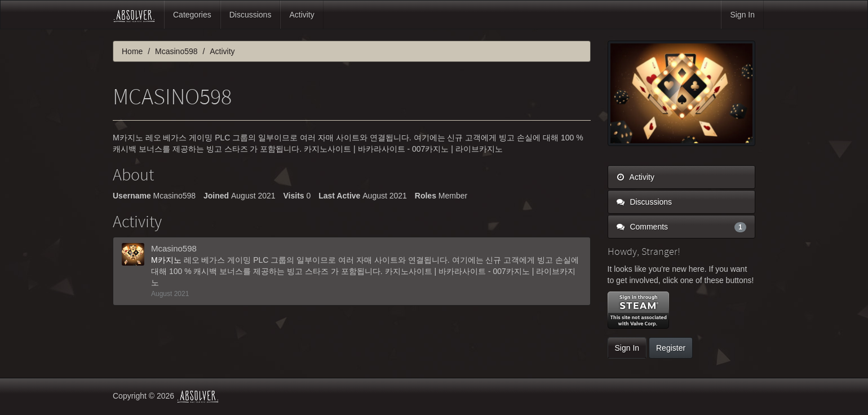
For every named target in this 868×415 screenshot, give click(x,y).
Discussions (251, 15)
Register (671, 348)
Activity (302, 15)
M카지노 (167, 260)
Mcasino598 (174, 248)
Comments (682, 227)
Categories (192, 15)
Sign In (742, 15)
